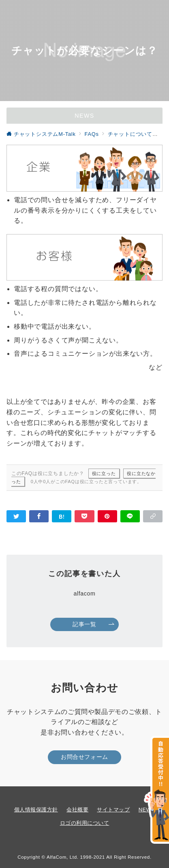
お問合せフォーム (84, 757)
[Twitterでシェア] (16, 516)
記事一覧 (93, 624)
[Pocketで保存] (84, 516)
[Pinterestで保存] (107, 516)
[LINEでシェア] (130, 516)
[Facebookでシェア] (39, 516)
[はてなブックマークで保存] (62, 516)
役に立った (104, 473)
